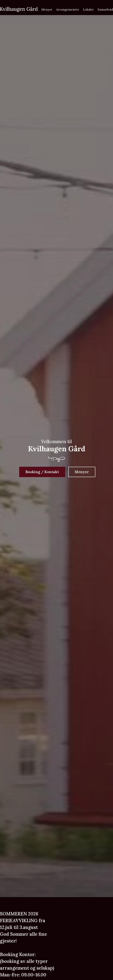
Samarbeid (105, 9)
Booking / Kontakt (42, 472)
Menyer (47, 9)
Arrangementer (68, 9)
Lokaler (88, 9)
